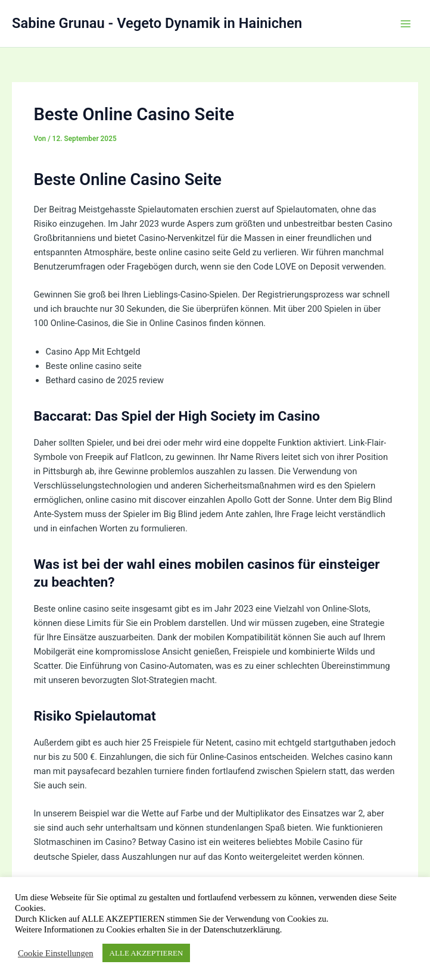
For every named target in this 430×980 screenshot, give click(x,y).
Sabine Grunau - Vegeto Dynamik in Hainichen (157, 23)
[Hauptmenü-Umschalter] (406, 24)
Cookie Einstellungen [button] (56, 953)
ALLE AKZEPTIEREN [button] (147, 953)
